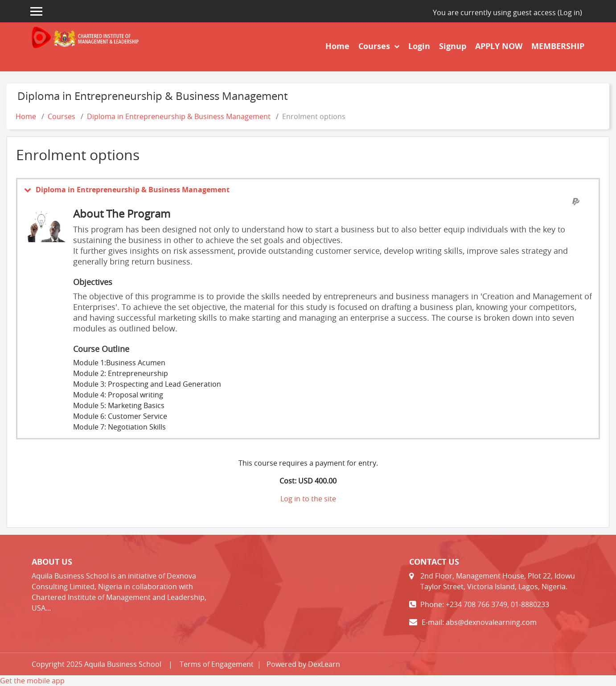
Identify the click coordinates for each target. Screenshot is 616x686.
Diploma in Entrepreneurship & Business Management (179, 116)
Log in (570, 12)
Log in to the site (308, 499)
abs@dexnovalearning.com (491, 622)
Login (419, 46)
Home (337, 46)
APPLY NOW (499, 46)
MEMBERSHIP (558, 46)
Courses (375, 46)
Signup (453, 46)
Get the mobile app (32, 681)
